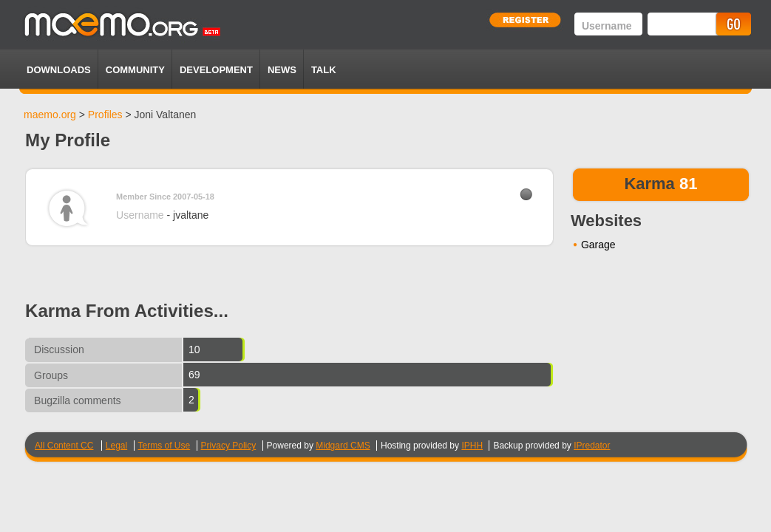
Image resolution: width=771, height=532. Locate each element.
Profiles (105, 115)
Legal (116, 446)
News (282, 70)
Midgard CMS (343, 446)
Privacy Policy (229, 446)
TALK (324, 70)
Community (135, 70)
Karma (649, 184)
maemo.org (50, 115)
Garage (598, 245)
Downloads (59, 70)
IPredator (592, 446)
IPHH (472, 446)
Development (216, 70)
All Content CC (64, 446)
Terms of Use (164, 446)
